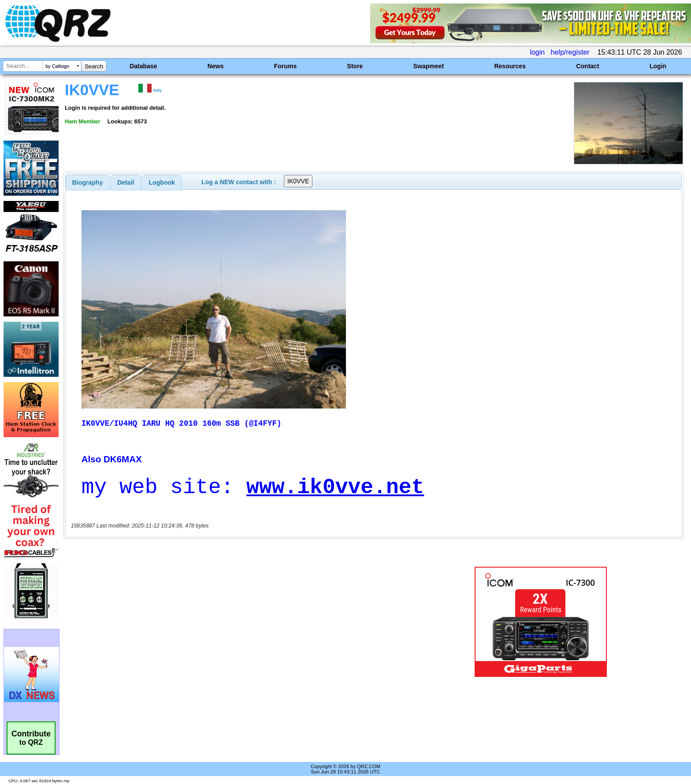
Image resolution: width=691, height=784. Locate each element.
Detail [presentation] (126, 182)
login (537, 52)
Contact (587, 66)
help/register (570, 52)
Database (143, 66)
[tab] (88, 182)
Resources (510, 66)
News (216, 66)
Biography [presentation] (88, 182)
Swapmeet (429, 66)
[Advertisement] (238, 622)
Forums (285, 66)
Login (658, 66)
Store (355, 66)
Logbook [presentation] (162, 182)
